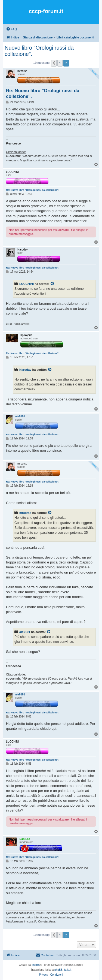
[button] (54, 63)
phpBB (36, 965)
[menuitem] (11, 29)
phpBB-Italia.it (63, 970)
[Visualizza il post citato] (52, 284)
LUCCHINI (27, 284)
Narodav (25, 370)
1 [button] (60, 63)
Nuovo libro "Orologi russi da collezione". (39, 51)
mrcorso (25, 513)
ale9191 (25, 632)
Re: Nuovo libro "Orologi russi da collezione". (43, 94)
